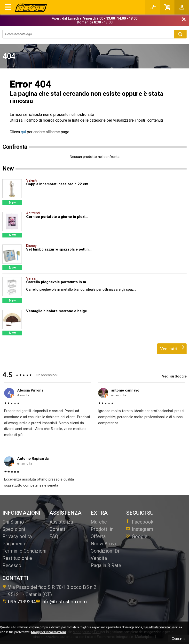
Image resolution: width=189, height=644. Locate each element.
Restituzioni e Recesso (17, 562)
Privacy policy (17, 536)
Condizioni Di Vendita (105, 555)
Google (137, 536)
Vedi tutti (172, 347)
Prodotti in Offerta (102, 533)
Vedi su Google (174, 376)
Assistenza (61, 522)
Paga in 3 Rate (106, 565)
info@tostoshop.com (61, 602)
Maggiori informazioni (48, 632)
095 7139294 (19, 602)
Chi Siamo (13, 522)
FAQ (54, 536)
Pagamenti (14, 544)
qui (23, 132)
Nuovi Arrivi (103, 544)
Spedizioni (14, 529)
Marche (99, 522)
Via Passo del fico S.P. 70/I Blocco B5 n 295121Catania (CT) (49, 591)
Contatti (58, 529)
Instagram (140, 529)
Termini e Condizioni (24, 551)
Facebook (140, 522)
